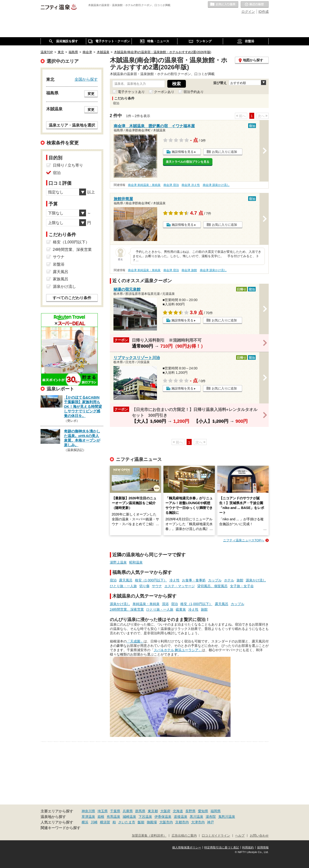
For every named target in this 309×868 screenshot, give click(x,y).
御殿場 (152, 822)
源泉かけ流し (256, 580)
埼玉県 (103, 811)
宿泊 (113, 580)
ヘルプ (240, 836)
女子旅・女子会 (242, 586)
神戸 (211, 822)
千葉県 (115, 811)
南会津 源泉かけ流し (216, 185)
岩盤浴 (59, 264)
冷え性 (175, 580)
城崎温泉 (129, 817)
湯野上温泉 (118, 562)
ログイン (248, 12)
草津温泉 (88, 817)
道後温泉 (181, 817)
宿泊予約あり (194, 92)
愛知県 (203, 811)
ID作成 (264, 12)
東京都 (153, 811)
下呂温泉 (145, 817)
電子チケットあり (131, 92)
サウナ (157, 586)
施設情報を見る (183, 152)
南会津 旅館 (189, 270)
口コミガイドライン (216, 836)
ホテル (229, 580)
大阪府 (165, 811)
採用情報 (263, 847)
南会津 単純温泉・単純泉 (144, 185)
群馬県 (140, 811)
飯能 (141, 822)
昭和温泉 (136, 562)
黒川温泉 (197, 817)
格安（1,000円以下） (151, 580)
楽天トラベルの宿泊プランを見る (188, 162)
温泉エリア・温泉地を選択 (72, 125)
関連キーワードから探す (60, 828)
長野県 (190, 811)
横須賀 (105, 822)
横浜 (85, 822)
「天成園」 (135, 641)
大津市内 (198, 822)
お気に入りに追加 (225, 152)
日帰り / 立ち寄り (68, 165)
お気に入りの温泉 (223, 5)
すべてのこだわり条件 (72, 298)
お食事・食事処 (194, 580)
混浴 (165, 604)
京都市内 (182, 822)
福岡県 (216, 811)
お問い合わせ (259, 836)
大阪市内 (166, 822)
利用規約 (248, 847)
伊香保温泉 (163, 817)
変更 (91, 94)
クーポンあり (164, 92)
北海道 (178, 811)
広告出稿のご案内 (184, 836)
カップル (215, 580)
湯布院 (211, 817)
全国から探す (86, 79)
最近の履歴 (255, 5)
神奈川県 (88, 811)
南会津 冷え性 (191, 185)
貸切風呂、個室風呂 (212, 586)
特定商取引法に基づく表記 (222, 847)
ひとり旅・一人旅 (123, 586)
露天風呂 (126, 580)
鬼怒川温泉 (227, 817)
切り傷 (144, 586)
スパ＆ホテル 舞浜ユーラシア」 (178, 650)
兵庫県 (128, 811)
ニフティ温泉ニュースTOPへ (244, 540)
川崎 (94, 822)
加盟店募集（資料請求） (149, 836)
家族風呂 (61, 279)
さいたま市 (127, 822)
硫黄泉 (181, 609)
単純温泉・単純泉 (146, 604)
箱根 (101, 817)
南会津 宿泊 (171, 185)
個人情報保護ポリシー (187, 847)
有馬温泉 (113, 817)
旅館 (240, 580)
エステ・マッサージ (180, 586)
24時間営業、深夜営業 (127, 609)
